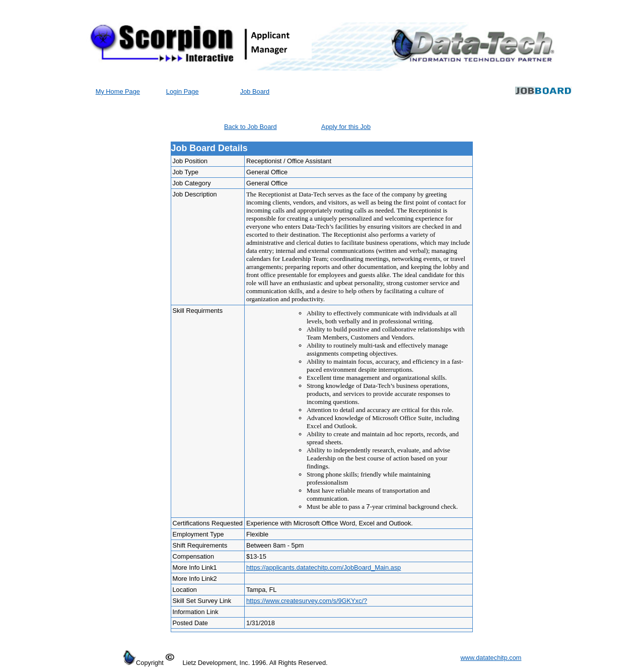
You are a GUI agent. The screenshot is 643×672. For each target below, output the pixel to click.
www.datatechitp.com (491, 658)
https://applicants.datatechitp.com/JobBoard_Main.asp (324, 567)
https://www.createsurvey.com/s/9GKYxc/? (307, 601)
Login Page (183, 91)
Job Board (255, 91)
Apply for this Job (346, 127)
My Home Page (118, 91)
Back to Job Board (251, 127)
